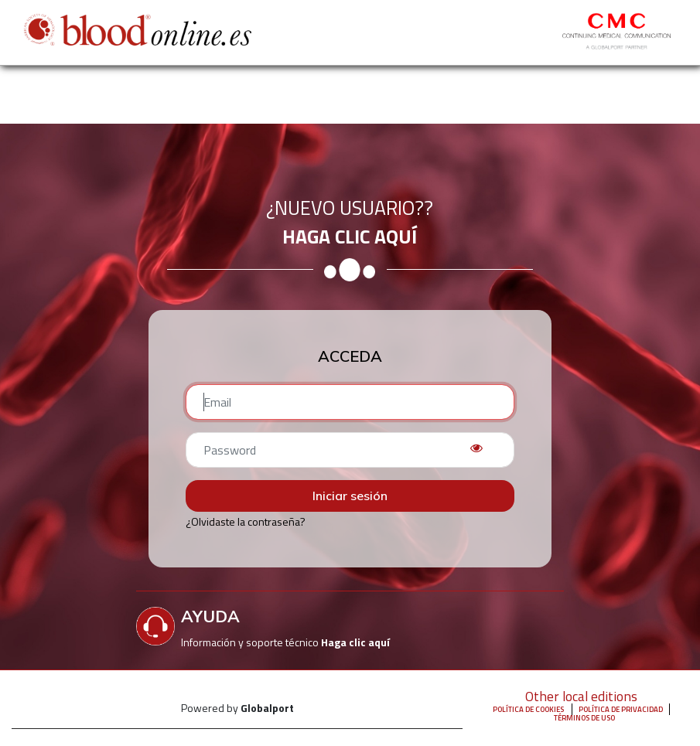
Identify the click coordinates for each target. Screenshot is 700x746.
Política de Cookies (528, 709)
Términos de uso (584, 718)
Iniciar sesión (350, 496)
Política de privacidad (621, 709)
